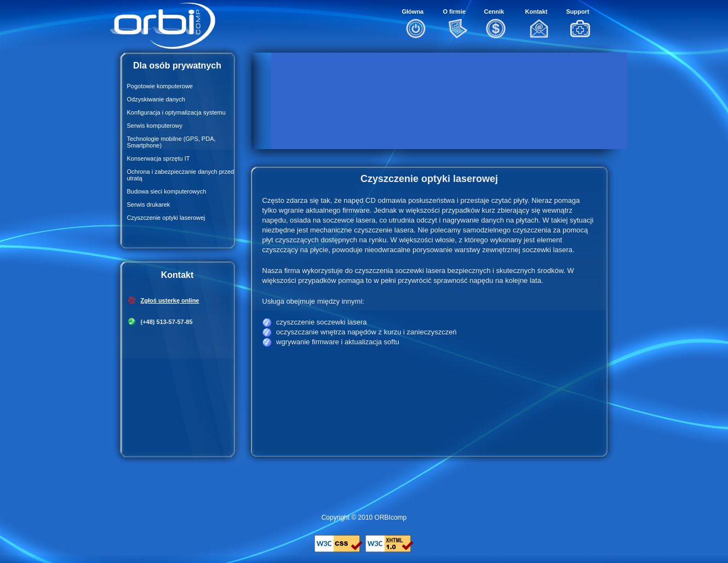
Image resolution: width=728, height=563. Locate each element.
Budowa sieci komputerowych (167, 191)
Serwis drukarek (149, 204)
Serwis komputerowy (155, 126)
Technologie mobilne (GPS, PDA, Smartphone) (171, 142)
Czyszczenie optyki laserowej (166, 218)
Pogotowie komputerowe (160, 86)
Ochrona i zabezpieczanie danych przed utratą (181, 175)
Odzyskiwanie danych (156, 99)
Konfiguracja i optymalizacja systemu (176, 112)
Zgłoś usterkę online (170, 300)
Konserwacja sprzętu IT (159, 158)
